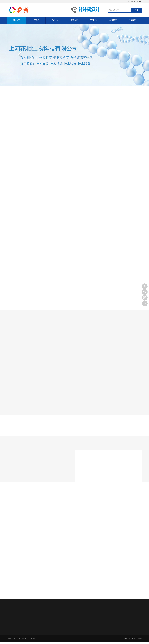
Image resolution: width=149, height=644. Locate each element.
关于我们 (36, 20)
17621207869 (145, 286)
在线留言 (113, 20)
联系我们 (139, 2)
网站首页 (17, 20)
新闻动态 (74, 20)
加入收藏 (131, 2)
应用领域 (94, 20)
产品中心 (55, 20)
